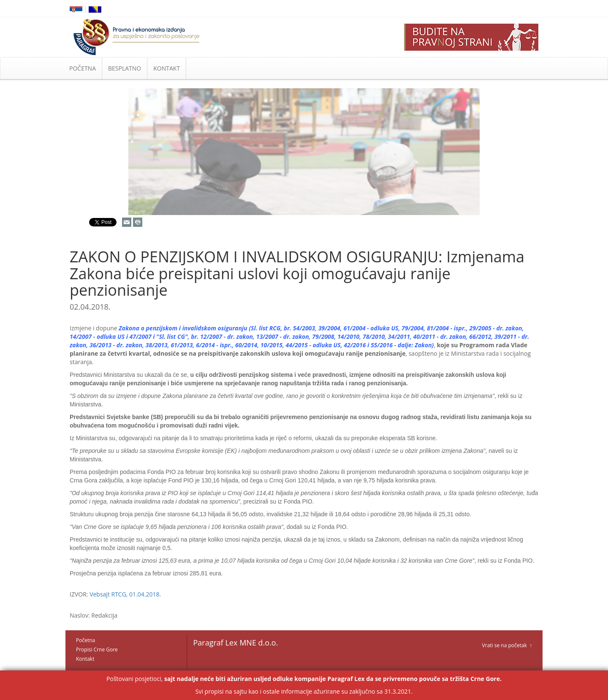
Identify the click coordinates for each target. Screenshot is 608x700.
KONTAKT (167, 68)
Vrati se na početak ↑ (507, 645)
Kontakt (85, 659)
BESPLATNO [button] (125, 68)
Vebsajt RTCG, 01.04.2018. (125, 594)
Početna (85, 640)
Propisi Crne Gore (97, 650)
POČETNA (83, 68)
